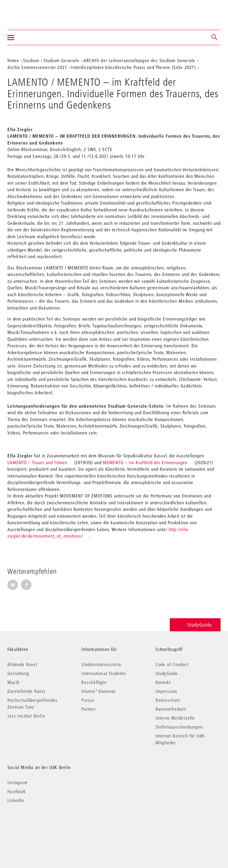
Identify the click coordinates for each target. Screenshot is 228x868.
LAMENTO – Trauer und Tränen (37, 462)
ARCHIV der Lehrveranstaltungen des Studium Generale (139, 60)
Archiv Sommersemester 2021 (37, 67)
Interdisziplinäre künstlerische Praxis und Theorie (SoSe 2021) (133, 67)
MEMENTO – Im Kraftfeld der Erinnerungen (145, 462)
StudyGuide (195, 625)
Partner (88, 709)
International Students (104, 673)
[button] (215, 37)
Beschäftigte (94, 682)
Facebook (17, 791)
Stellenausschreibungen (179, 727)
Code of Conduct (172, 664)
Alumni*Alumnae (99, 691)
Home (13, 60)
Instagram (18, 782)
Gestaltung (18, 673)
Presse (88, 700)
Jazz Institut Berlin (26, 716)
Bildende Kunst (22, 664)
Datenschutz (168, 700)
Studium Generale (61, 60)
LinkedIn (16, 800)
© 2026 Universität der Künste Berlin (38, 825)
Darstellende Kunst (26, 691)
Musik (14, 682)
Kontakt (163, 682)
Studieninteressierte (101, 664)
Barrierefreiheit (171, 709)
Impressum (167, 691)
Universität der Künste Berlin (31, 11)
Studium (31, 60)
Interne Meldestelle (175, 718)
